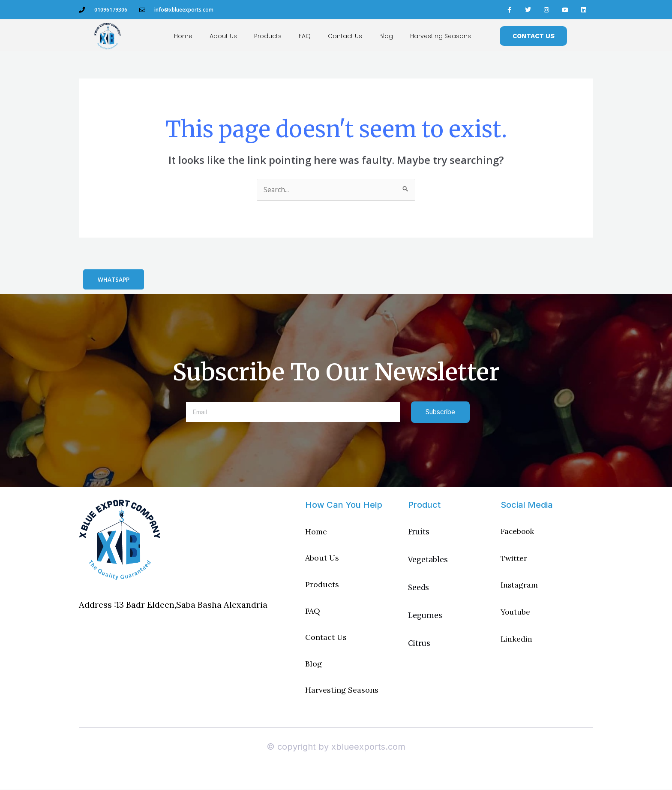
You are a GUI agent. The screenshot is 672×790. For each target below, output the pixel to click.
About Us (223, 36)
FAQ (305, 36)
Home (183, 36)
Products (268, 36)
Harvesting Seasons (441, 36)
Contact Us (345, 36)
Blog (386, 36)
